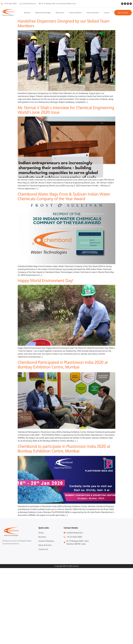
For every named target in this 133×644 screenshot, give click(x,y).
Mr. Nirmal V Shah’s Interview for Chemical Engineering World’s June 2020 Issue (66, 110)
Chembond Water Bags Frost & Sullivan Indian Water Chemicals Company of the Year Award (64, 196)
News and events (93, 13)
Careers (107, 13)
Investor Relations (76, 13)
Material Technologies (43, 13)
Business (27, 13)
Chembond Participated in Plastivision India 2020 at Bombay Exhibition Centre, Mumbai (63, 365)
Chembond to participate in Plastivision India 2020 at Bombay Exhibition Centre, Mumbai (64, 449)
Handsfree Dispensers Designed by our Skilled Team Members (64, 23)
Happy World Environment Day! (46, 280)
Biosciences (60, 13)
